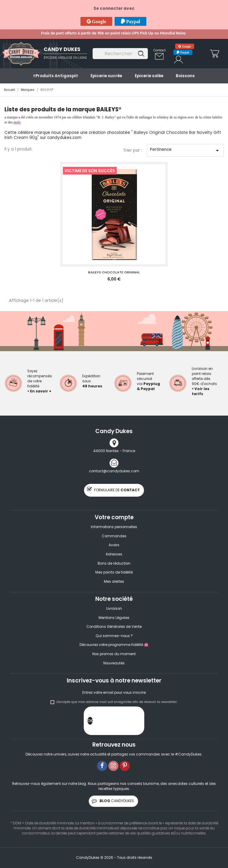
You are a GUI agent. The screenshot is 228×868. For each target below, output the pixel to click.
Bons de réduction (114, 563)
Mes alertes (114, 582)
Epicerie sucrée (106, 76)
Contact (160, 50)
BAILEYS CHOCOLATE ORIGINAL (114, 272)
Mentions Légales (114, 618)
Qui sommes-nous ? (114, 636)
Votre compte (114, 517)
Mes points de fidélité (114, 572)
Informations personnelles (114, 527)
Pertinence (185, 150)
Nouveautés (114, 663)
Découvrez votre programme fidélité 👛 (114, 645)
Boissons (185, 76)
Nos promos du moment (114, 654)
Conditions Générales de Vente (114, 627)
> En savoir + (39, 391)
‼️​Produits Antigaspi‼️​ (56, 76)
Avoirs (114, 545)
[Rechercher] (120, 54)
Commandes (114, 536)
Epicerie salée (149, 76)
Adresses (114, 554)
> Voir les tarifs (201, 391)
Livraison (114, 609)
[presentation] (138, 722)
